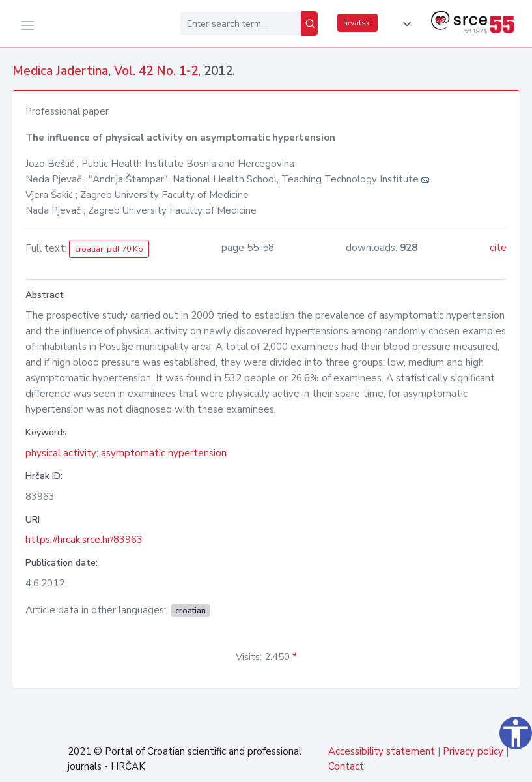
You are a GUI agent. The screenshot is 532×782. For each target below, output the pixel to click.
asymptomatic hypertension (164, 453)
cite (498, 248)
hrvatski (357, 23)
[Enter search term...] (241, 23)
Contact (346, 766)
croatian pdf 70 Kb (109, 249)
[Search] (309, 23)
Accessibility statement (382, 751)
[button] (404, 24)
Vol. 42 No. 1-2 (156, 71)
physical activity (61, 453)
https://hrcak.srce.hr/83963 (84, 540)
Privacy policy (473, 751)
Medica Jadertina (60, 71)
